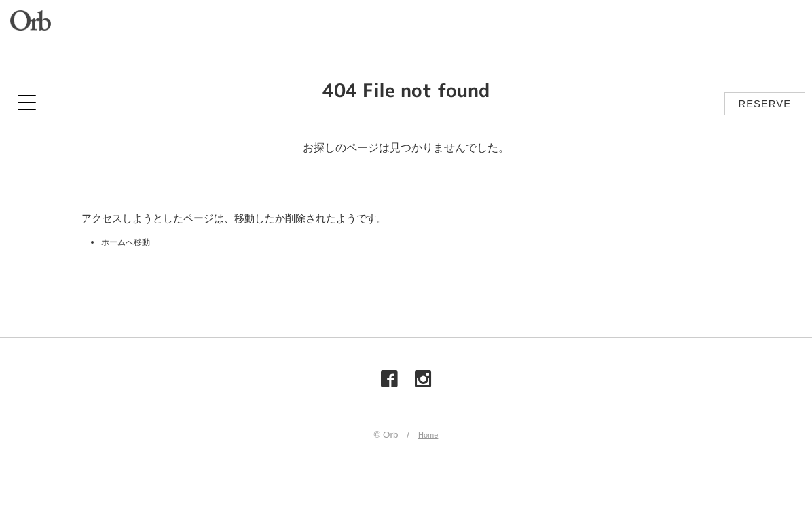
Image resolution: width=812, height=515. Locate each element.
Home (428, 438)
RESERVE (765, 104)
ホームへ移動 (132, 242)
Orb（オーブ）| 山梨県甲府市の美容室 (34, 24)
